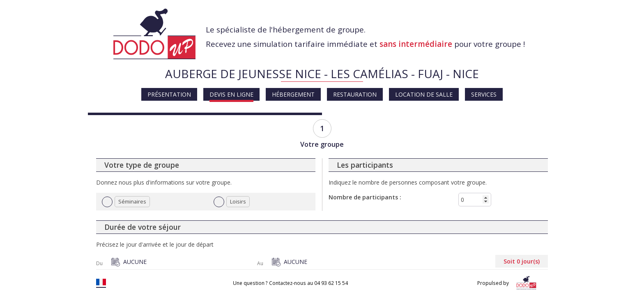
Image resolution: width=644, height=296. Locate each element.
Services (484, 94)
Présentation (169, 94)
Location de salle (424, 94)
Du (99, 264)
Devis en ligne (231, 94)
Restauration (355, 94)
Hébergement (293, 94)
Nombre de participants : (365, 197)
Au (260, 264)
